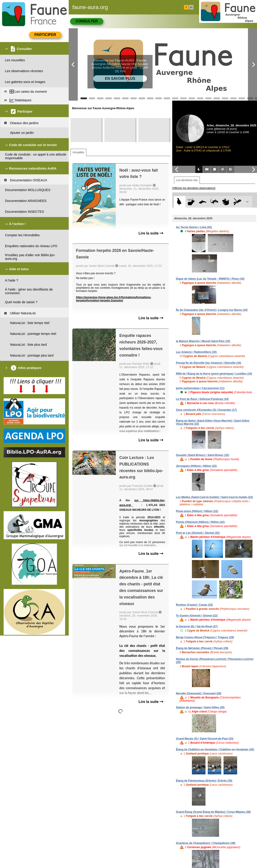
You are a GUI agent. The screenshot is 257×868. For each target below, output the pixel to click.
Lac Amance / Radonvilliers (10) (196, 352)
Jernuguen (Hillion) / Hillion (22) (196, 466)
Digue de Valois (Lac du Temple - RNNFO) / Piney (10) (210, 279)
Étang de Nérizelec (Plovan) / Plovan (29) (202, 648)
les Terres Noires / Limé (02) (194, 227)
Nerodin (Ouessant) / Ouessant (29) (199, 693)
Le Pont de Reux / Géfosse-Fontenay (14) (202, 399)
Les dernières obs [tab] (187, 180)
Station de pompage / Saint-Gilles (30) (200, 707)
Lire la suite (151, 233)
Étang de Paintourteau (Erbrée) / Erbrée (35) (204, 781)
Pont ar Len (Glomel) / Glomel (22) (198, 533)
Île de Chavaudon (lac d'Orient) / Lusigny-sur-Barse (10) (212, 310)
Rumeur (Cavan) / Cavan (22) (194, 605)
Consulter (87, 21)
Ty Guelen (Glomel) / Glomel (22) (197, 616)
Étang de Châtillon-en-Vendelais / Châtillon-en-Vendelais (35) (215, 750)
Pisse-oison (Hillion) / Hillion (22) (197, 511)
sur (139, 500)
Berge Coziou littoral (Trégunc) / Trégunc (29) (205, 637)
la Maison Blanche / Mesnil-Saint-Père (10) (203, 341)
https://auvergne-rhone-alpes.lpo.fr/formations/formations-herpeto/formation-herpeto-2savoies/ (114, 299)
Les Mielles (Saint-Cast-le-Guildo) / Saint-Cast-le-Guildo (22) (214, 497)
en (191, 7)
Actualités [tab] (78, 152)
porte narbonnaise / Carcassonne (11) (200, 388)
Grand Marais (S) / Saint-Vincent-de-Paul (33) (205, 739)
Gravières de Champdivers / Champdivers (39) (206, 843)
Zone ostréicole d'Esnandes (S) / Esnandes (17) (206, 410)
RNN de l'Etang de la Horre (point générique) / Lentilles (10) (214, 374)
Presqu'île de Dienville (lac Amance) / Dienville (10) (209, 363)
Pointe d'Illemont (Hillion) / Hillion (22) (200, 522)
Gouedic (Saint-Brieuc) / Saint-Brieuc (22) (202, 455)
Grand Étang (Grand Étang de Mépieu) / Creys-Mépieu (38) (213, 812)
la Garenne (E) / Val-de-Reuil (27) (197, 627)
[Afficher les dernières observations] (194, 188)
